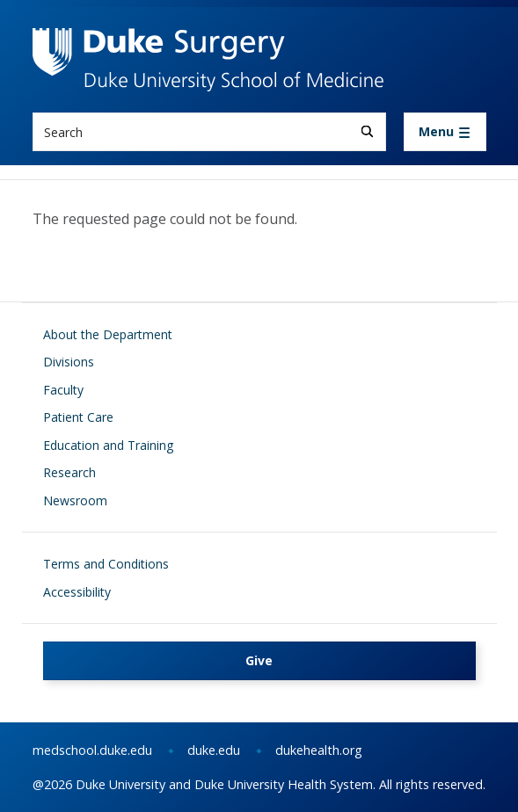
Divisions (69, 362)
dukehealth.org (319, 750)
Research (69, 472)
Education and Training (108, 445)
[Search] (367, 131)
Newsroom (75, 500)
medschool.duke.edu (92, 750)
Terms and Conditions (106, 564)
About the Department (108, 334)
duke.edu (214, 750)
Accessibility (77, 592)
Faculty (63, 390)
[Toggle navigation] (445, 132)
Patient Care (78, 417)
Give (259, 660)
